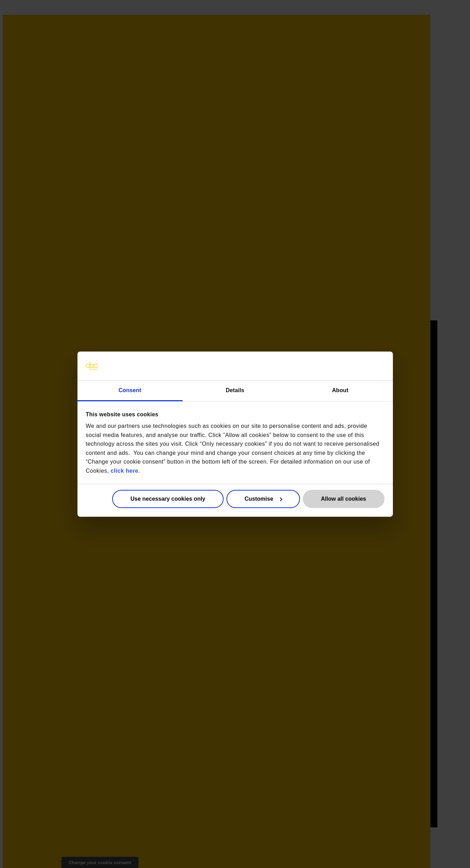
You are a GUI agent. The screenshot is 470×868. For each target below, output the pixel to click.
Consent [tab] (130, 390)
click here (125, 471)
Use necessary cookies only (168, 499)
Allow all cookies (344, 499)
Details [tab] (235, 390)
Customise (263, 499)
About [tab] (340, 390)
